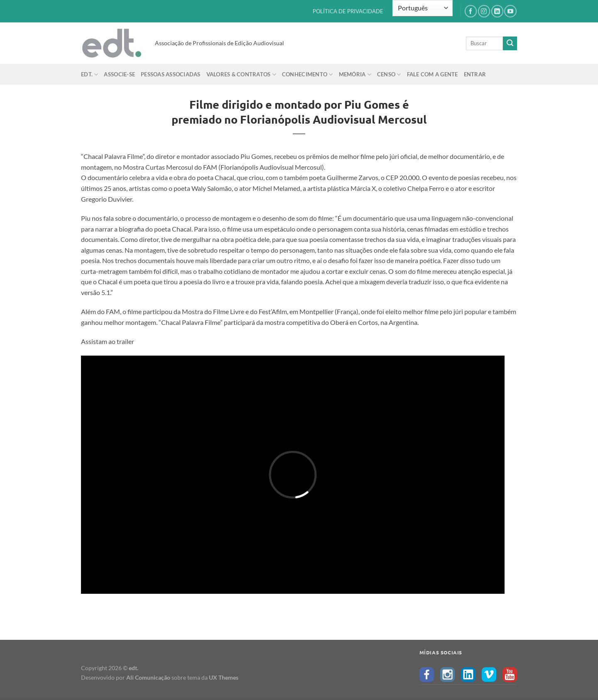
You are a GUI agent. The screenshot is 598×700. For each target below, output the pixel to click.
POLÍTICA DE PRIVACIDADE (348, 11)
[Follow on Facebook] (471, 11)
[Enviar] (510, 44)
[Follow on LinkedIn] (497, 11)
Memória (355, 74)
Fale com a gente (433, 74)
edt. (89, 74)
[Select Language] (423, 8)
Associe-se (119, 74)
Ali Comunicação (148, 677)
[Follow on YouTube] (510, 11)
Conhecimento (308, 74)
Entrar (475, 74)
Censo (389, 74)
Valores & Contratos (241, 74)
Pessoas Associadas (171, 74)
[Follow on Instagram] (484, 11)
